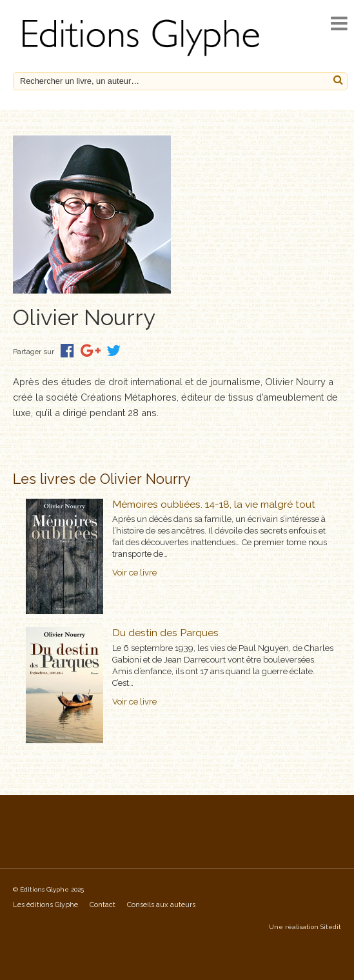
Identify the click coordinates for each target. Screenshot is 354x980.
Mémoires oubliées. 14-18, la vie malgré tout (214, 504)
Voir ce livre (134, 573)
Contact (103, 905)
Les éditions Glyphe (45, 905)
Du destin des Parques (165, 633)
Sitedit (331, 927)
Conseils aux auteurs (161, 905)
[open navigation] (339, 24)
